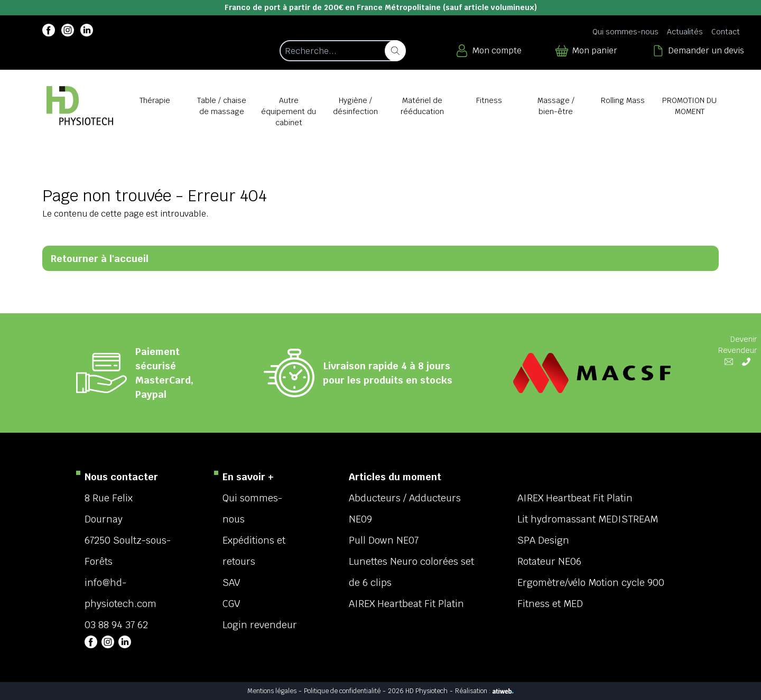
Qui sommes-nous (625, 32)
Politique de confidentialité (342, 691)
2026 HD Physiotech (418, 691)
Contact (726, 32)
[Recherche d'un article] (342, 51)
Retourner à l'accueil (100, 259)
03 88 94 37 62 (116, 625)
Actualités (685, 32)
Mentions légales (272, 691)
